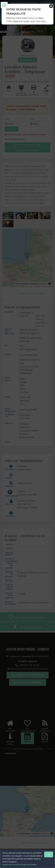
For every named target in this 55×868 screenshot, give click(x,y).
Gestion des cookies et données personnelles (19, 865)
